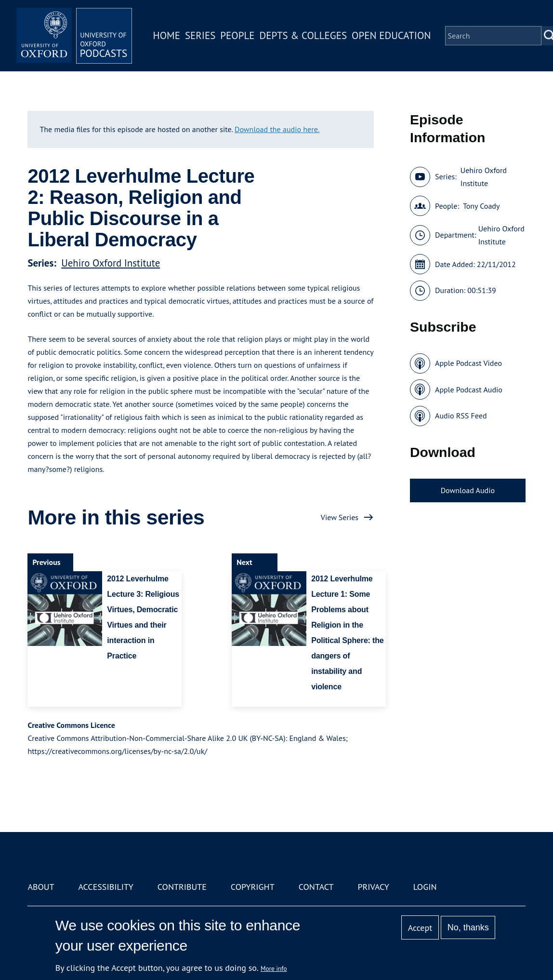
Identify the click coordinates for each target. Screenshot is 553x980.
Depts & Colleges (303, 35)
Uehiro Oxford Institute (111, 263)
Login (425, 887)
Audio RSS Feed (461, 416)
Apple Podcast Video (468, 363)
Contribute (182, 887)
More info (274, 968)
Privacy (374, 887)
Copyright (253, 887)
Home (167, 35)
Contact (316, 887)
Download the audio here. (277, 129)
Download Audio (468, 490)
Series (200, 35)
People (237, 35)
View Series (340, 517)
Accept (420, 928)
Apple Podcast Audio (469, 389)
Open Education (391, 35)
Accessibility (105, 887)
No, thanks (468, 927)
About (41, 887)
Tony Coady (481, 206)
